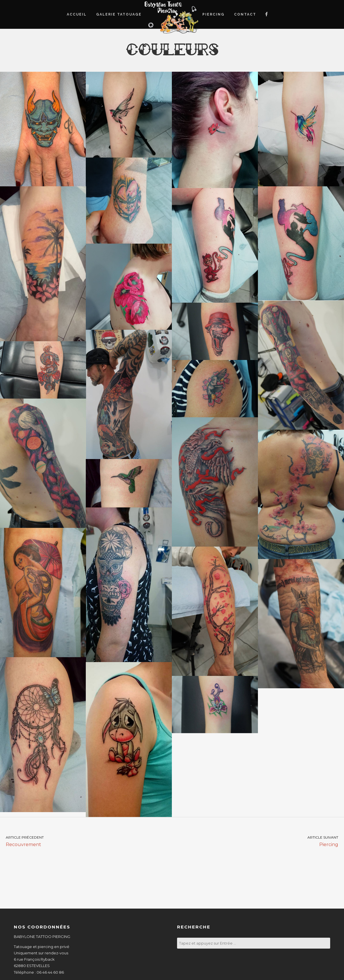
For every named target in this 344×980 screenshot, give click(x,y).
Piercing (258, 841)
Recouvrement (86, 841)
